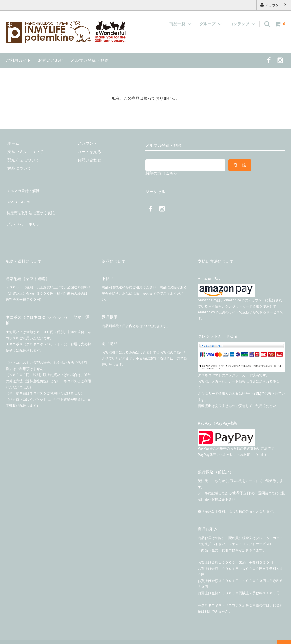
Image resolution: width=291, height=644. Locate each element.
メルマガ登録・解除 (90, 60)
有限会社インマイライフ (98, 637)
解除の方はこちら (161, 173)
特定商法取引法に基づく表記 (32, 206)
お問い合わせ (51, 60)
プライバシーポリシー (26, 215)
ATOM (23, 198)
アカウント (274, 5)
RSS (10, 198)
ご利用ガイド (18, 60)
